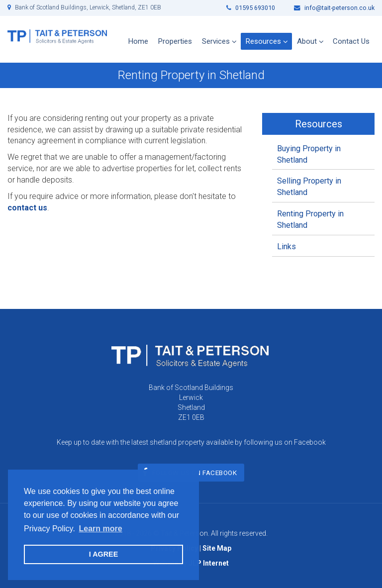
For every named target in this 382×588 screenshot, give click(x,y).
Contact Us (351, 41)
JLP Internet (209, 563)
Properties (175, 41)
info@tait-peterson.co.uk (334, 8)
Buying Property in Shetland (309, 154)
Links (286, 246)
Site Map (217, 548)
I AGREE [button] (104, 554)
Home (138, 41)
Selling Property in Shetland (309, 187)
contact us (27, 208)
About (307, 41)
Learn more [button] (100, 529)
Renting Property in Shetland (310, 219)
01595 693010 (251, 8)
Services (216, 41)
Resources (263, 41)
